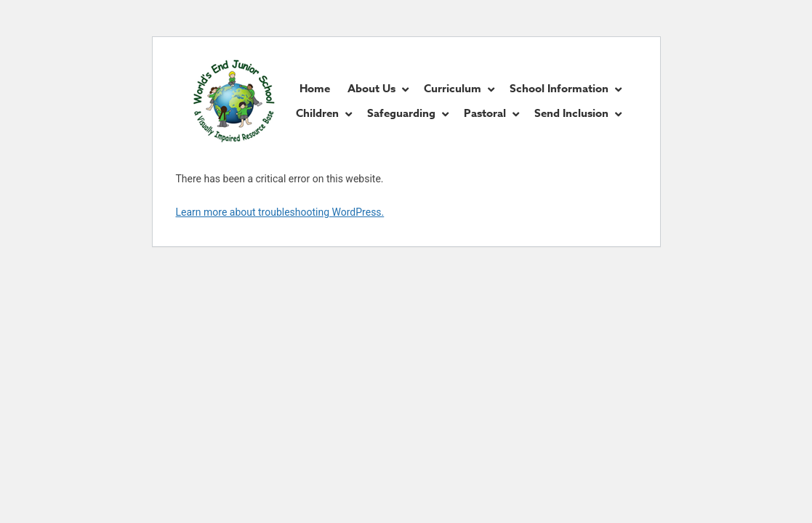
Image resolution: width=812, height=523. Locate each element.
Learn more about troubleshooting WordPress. (280, 212)
